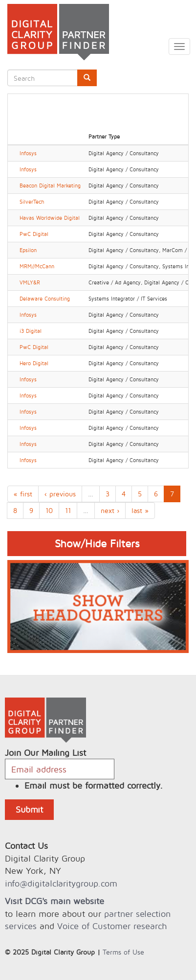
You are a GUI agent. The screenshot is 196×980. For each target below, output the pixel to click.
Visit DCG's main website (54, 901)
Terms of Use (123, 952)
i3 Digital (31, 331)
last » (140, 510)
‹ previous (60, 494)
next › (110, 510)
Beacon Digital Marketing (50, 186)
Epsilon (28, 250)
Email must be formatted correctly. (94, 785)
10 (49, 510)
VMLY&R (30, 282)
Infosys (28, 153)
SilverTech (32, 202)
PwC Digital (34, 234)
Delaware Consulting (45, 299)
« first (23, 494)
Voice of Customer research (112, 926)
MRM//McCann (37, 266)
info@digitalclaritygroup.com (61, 883)
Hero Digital (34, 363)
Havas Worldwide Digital (50, 218)
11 (68, 510)
